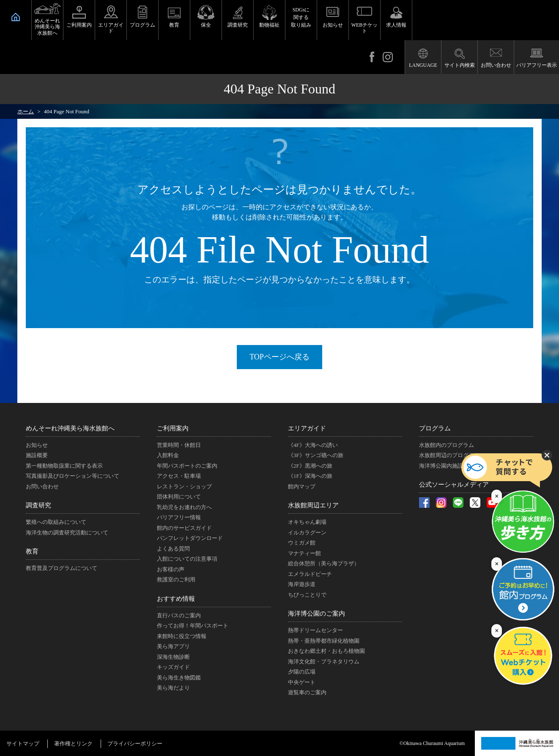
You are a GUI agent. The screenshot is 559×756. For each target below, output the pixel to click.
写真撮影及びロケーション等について (73, 476)
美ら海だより (173, 688)
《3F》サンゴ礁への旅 (316, 455)
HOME (16, 17)
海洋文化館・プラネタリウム (324, 661)
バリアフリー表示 (537, 65)
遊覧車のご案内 (307, 692)
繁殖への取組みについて (56, 522)
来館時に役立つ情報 (182, 636)
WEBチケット (365, 28)
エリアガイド (111, 28)
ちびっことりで (307, 595)
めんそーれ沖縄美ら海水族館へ (47, 27)
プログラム (142, 25)
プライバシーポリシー (135, 744)
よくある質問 (173, 549)
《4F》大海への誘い (313, 445)
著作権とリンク (73, 744)
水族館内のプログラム (447, 445)
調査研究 (238, 25)
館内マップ (302, 486)
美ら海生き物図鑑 (179, 678)
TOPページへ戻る (279, 357)
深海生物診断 (173, 657)
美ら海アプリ (173, 646)
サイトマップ (23, 744)
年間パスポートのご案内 (187, 466)
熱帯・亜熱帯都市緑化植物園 (324, 641)
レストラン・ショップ (184, 486)
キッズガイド (173, 667)
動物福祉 (269, 25)
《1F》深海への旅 (310, 476)
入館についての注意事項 (187, 559)
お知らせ (333, 25)
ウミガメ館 (302, 543)
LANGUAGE (423, 65)
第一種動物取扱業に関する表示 (64, 466)
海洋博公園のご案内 (316, 614)
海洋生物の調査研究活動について (67, 533)
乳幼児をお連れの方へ (184, 507)
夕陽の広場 (302, 672)
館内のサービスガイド (184, 528)
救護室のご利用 (176, 579)
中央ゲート (302, 682)
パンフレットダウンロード (190, 538)
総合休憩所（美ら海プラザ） (324, 563)
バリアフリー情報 (179, 517)
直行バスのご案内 (179, 615)
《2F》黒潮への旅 (310, 466)
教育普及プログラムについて (62, 568)
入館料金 (168, 455)
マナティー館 (304, 553)
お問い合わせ (496, 65)
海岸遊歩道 (302, 584)
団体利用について (179, 497)
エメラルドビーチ (310, 574)
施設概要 (37, 455)
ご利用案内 (79, 25)
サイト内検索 (460, 65)
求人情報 (396, 25)
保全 (206, 25)
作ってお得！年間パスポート (193, 626)
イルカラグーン (307, 533)
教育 (174, 25)
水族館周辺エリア (313, 505)
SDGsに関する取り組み (301, 17)
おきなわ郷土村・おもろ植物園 (326, 651)
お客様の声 (171, 569)
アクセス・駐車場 (179, 476)
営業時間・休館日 (179, 445)
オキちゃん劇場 (307, 522)
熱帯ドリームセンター (315, 630)
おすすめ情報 (176, 599)
